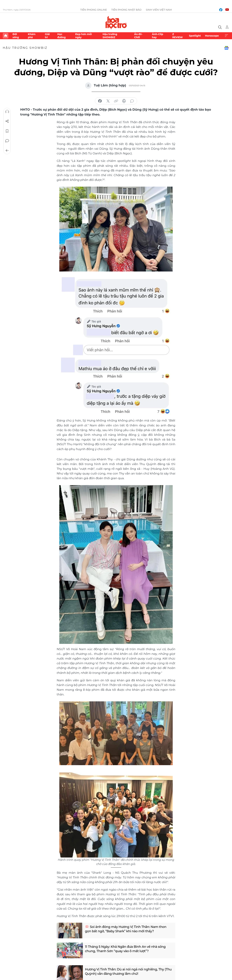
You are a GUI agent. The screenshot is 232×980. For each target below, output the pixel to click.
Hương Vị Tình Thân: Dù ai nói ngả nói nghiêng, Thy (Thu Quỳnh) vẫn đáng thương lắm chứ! (128, 972)
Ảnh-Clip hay (158, 36)
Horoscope (212, 36)
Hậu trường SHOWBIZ (110, 36)
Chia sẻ (7, 121)
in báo (124, 101)
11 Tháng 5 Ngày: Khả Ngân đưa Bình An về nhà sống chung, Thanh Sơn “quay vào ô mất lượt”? (125, 949)
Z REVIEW (178, 36)
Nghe (7, 112)
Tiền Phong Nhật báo (126, 10)
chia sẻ (100, 101)
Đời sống (16, 36)
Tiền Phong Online (94, 10)
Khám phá (32, 36)
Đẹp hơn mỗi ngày (83, 36)
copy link (116, 101)
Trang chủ (6, 36)
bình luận (132, 101)
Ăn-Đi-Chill (138, 36)
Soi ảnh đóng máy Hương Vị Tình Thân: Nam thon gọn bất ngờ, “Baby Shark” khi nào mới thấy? (126, 929)
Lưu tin (7, 131)
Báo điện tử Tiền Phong (116, 22)
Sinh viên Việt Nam (159, 10)
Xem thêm (226, 36)
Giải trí (47, 36)
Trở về (7, 151)
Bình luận (7, 141)
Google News (226, 48)
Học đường (61, 36)
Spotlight (195, 36)
